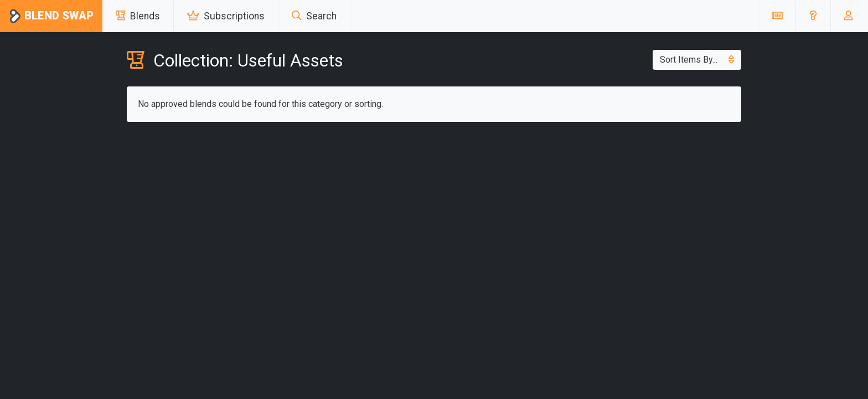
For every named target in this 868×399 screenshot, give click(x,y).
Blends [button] (138, 16)
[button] (813, 16)
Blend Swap (51, 16)
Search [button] (314, 16)
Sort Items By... (697, 60)
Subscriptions (226, 16)
